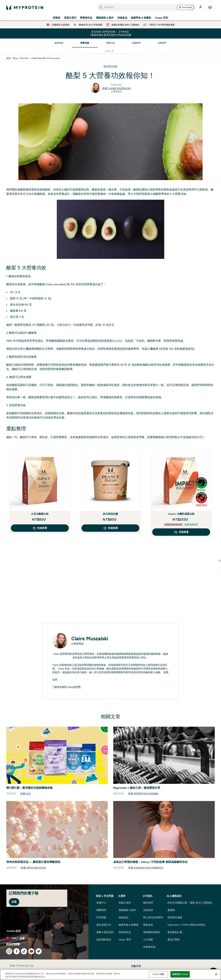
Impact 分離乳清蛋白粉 (181, 514)
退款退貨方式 (104, 925)
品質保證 (148, 910)
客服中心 (101, 903)
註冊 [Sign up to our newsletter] (14, 902)
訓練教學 (136, 43)
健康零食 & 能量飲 (141, 18)
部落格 (57, 18)
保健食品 (122, 18)
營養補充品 (86, 18)
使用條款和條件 (152, 932)
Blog (15, 58)
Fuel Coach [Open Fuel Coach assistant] (185, 7)
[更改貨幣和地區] (44, 938)
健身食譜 (59, 43)
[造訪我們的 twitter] (39, 951)
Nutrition (24, 58)
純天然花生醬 (110, 514)
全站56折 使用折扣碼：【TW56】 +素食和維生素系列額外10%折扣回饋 (111, 33)
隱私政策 (148, 925)
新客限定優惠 (175, 917)
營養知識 (85, 43)
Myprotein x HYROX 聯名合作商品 (186, 925)
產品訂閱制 (174, 940)
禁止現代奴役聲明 (153, 917)
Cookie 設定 (14, 931)
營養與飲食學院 (71, 654)
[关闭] (216, 974)
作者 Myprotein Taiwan (143, 794)
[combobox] (146, 7)
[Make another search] (110, 51)
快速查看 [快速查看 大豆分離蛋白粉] (40, 528)
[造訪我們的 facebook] (17, 951)
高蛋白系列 (70, 18)
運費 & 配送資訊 (105, 932)
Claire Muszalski (90, 639)
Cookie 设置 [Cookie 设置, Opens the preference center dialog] (158, 974)
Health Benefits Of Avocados (46, 58)
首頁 (8, 58)
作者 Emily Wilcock (33, 868)
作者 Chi (25, 794)
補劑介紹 (110, 43)
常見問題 (101, 917)
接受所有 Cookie (180, 974)
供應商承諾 (149, 947)
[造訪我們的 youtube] (31, 951)
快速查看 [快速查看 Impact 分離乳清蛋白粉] (181, 532)
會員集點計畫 (175, 932)
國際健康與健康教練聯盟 (118, 654)
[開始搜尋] (101, 7)
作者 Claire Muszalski (116, 88)
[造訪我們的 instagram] (9, 951)
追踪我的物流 (104, 940)
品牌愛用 (162, 43)
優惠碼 (171, 910)
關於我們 (148, 903)
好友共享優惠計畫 (190, 903)
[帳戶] (201, 7)
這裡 (55, 680)
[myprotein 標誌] (25, 7)
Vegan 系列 (161, 18)
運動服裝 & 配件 (105, 18)
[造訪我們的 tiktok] (24, 951)
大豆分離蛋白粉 (40, 514)
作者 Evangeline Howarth (146, 868)
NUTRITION (110, 66)
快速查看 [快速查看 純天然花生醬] (110, 528)
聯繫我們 (101, 910)
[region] (110, 975)
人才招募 (148, 940)
